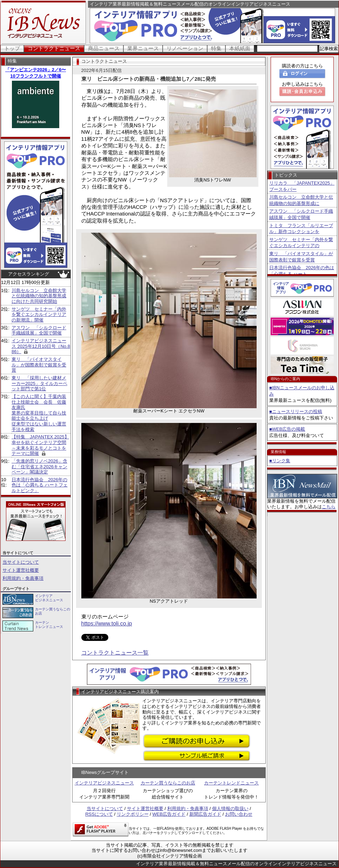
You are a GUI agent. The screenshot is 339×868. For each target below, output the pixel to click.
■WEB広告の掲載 (287, 429)
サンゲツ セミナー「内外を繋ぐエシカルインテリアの (301, 243)
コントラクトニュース (54, 48)
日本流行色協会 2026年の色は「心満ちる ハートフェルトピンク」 (40, 485)
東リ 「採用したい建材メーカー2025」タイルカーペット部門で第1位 (39, 383)
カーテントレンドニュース (231, 783)
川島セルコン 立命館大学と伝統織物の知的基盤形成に (301, 200)
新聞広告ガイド (205, 814)
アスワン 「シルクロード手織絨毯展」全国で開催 (39, 330)
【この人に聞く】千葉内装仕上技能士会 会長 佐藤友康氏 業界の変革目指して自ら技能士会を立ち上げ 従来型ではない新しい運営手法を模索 (39, 413)
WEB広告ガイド (169, 814)
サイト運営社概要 (21, 570)
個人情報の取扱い (230, 809)
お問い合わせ (239, 814)
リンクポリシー (133, 814)
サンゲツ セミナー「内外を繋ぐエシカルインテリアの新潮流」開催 (39, 314)
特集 (216, 48)
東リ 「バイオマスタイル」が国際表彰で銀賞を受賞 (39, 365)
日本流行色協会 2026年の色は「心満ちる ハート (302, 271)
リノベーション (185, 48)
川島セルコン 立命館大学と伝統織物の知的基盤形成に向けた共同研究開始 (39, 296)
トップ (12, 48)
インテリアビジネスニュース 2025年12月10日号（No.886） (41, 346)
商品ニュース (104, 48)
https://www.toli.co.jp (107, 624)
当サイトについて (21, 562)
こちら (329, 507)
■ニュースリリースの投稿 (296, 412)
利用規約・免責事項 (23, 578)
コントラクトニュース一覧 (115, 653)
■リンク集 (280, 461)
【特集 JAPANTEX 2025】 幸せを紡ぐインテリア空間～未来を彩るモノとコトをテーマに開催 (40, 445)
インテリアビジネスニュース (104, 783)
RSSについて (99, 814)
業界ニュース (143, 48)
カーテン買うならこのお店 (168, 783)
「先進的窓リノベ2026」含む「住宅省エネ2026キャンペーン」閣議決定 (39, 466)
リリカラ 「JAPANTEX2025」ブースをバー (302, 186)
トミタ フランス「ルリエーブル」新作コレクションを (301, 229)
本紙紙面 (240, 48)
